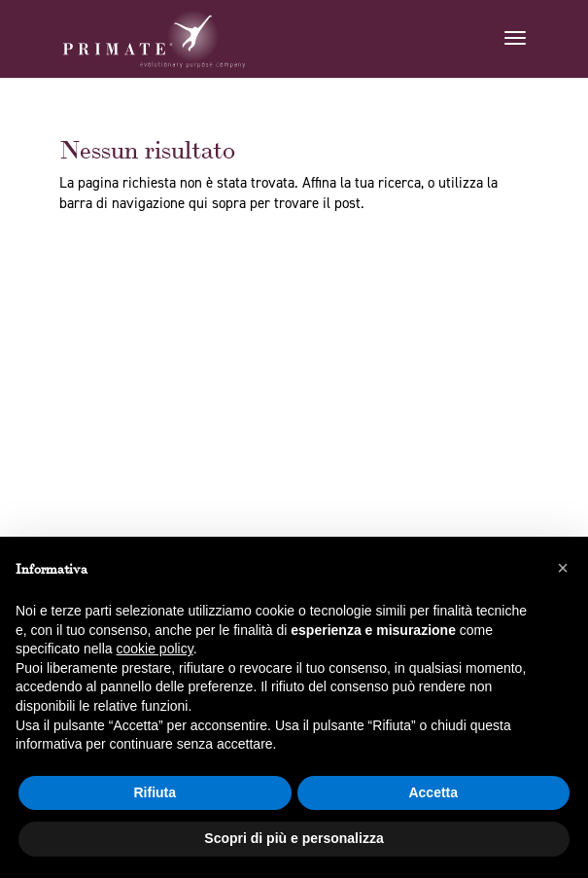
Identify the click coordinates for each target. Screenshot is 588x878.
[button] (563, 568)
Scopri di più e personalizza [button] (294, 838)
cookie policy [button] (155, 649)
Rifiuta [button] (155, 792)
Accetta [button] (433, 792)
